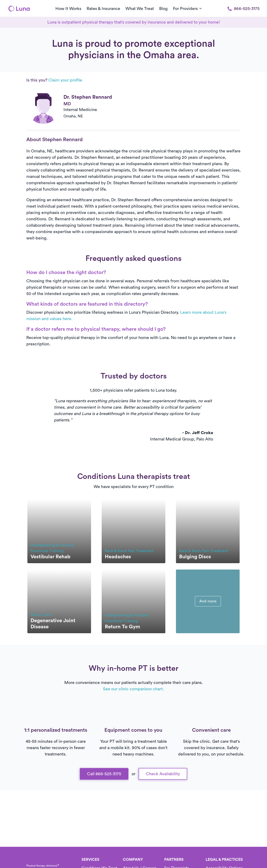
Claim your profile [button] (65, 80)
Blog (163, 9)
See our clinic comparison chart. (133, 689)
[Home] (19, 8)
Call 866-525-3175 (104, 774)
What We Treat (140, 9)
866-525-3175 (244, 9)
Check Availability (163, 774)
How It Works (68, 9)
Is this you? (54, 80)
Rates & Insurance (103, 9)
